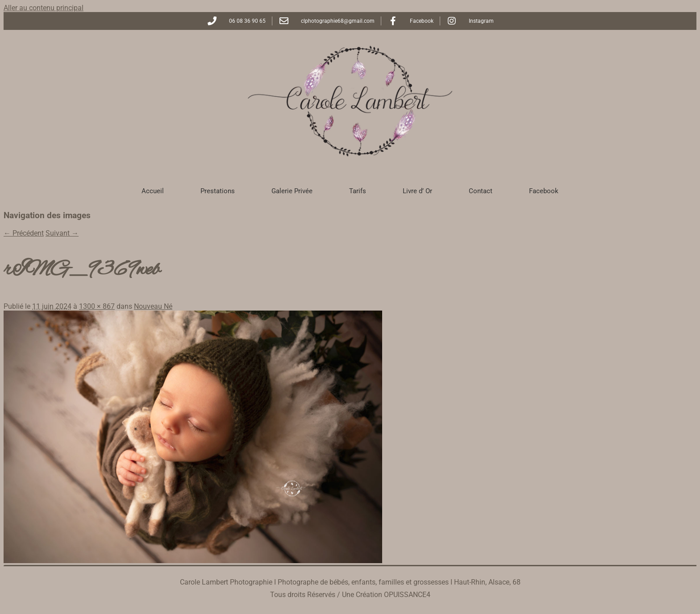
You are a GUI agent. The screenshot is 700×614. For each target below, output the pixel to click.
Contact (481, 191)
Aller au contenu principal (44, 8)
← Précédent (24, 233)
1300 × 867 (97, 306)
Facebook (544, 191)
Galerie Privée (292, 191)
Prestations (218, 191)
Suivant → (62, 233)
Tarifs (358, 191)
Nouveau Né (153, 306)
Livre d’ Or (417, 191)
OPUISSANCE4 (407, 595)
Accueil (153, 191)
